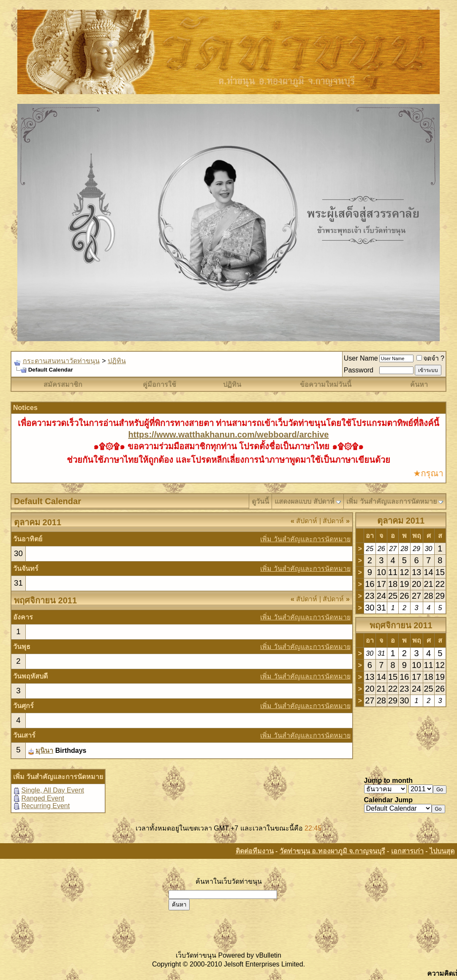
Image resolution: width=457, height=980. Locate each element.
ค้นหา (419, 384)
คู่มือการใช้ (159, 384)
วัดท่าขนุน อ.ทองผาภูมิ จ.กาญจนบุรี (332, 851)
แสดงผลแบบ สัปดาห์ (304, 501)
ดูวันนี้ (260, 501)
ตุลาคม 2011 (401, 521)
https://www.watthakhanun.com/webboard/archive (229, 434)
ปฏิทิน (117, 361)
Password (359, 370)
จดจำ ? (430, 358)
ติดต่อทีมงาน (255, 851)
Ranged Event (42, 798)
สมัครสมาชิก (63, 384)
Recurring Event (45, 806)
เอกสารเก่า (407, 851)
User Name (361, 358)
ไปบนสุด (442, 851)
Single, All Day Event (53, 790)
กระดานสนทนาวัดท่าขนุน (61, 361)
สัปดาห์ (304, 521)
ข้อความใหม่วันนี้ (326, 384)
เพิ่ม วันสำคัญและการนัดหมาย (391, 501)
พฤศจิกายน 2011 (401, 625)
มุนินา (44, 751)
